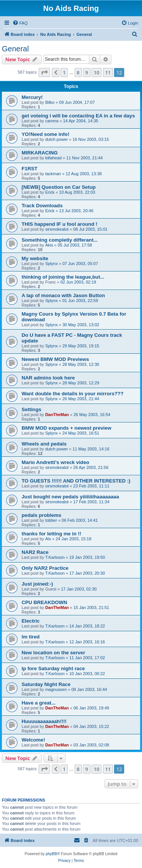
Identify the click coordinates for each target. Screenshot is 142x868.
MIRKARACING (40, 153)
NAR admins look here (48, 378)
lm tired (31, 637)
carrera (52, 121)
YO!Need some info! (45, 134)
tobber (51, 520)
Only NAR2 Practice (45, 568)
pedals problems (41, 515)
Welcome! (33, 740)
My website (35, 258)
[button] (44, 72)
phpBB (51, 854)
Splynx (51, 264)
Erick (50, 192)
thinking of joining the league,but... (63, 277)
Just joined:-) (37, 584)
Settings (31, 409)
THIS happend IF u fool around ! (59, 224)
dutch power (56, 139)
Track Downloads (42, 206)
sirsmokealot (57, 229)
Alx (48, 539)
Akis (49, 245)
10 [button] (97, 72)
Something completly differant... (60, 240)
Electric (31, 621)
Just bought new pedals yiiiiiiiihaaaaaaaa (70, 497)
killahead (53, 158)
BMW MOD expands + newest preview (66, 428)
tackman (53, 174)
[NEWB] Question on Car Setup (59, 187)
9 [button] (87, 72)
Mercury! (32, 97)
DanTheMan (57, 415)
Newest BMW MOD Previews (55, 359)
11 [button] (108, 72)
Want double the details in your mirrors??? (73, 394)
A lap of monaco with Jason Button (63, 295)
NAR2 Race (35, 552)
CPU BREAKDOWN (44, 602)
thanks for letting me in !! (51, 534)
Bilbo (50, 102)
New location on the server (53, 653)
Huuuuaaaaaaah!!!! (44, 721)
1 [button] (64, 72)
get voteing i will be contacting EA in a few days (78, 116)
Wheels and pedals (44, 444)
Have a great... (38, 703)
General (15, 49)
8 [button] (78, 72)
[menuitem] (20, 23)
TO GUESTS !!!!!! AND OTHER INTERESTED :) (76, 481)
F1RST (30, 169)
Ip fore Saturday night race (53, 668)
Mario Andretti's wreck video (55, 462)
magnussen (56, 689)
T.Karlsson (55, 557)
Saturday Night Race (46, 684)
